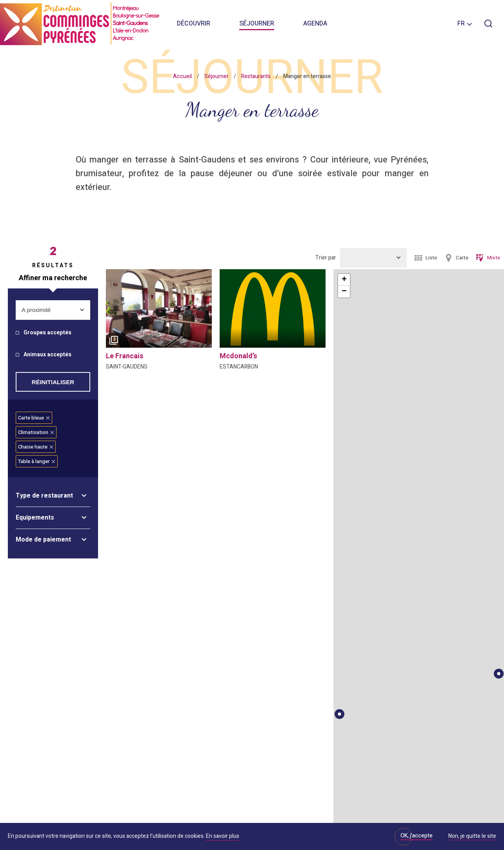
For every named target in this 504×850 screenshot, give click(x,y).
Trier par (326, 258)
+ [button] (344, 280)
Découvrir (194, 24)
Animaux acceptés (47, 355)
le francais (125, 356)
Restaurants (256, 76)
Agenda (315, 24)
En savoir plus (223, 836)
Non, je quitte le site (472, 837)
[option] (159, 310)
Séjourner (257, 24)
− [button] (344, 292)
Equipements (35, 518)
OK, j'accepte (417, 836)
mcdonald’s (238, 356)
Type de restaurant (44, 496)
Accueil (182, 76)
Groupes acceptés (47, 333)
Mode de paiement (43, 540)
